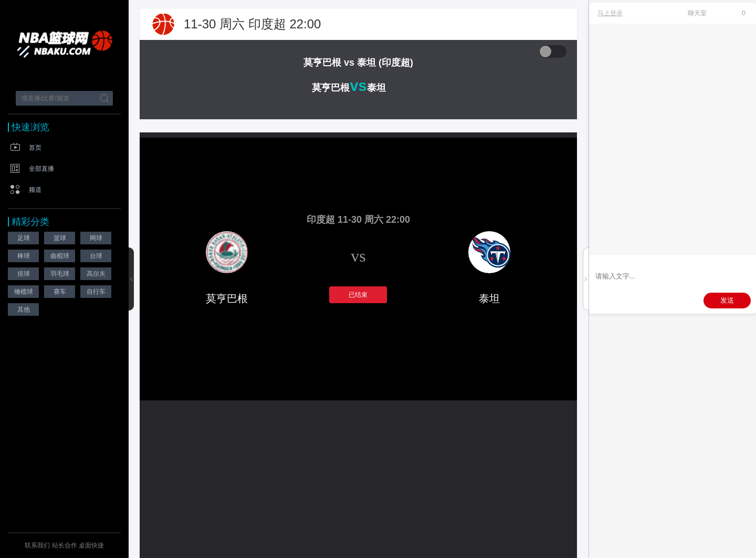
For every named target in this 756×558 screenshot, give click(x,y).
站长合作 (65, 545)
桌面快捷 (91, 545)
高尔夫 (96, 274)
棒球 (24, 256)
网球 (96, 238)
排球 (24, 274)
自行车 (96, 292)
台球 (96, 256)
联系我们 (37, 545)
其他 (24, 309)
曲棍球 (60, 256)
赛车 (60, 292)
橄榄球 (24, 292)
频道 (35, 190)
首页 (35, 148)
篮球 (60, 238)
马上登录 (610, 13)
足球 (24, 238)
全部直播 (41, 169)
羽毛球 (60, 274)
